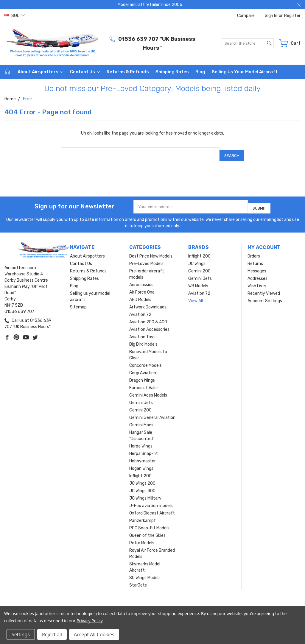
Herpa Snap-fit (144, 449)
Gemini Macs (141, 420)
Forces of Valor (144, 383)
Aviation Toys (142, 332)
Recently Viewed (264, 288)
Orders (254, 251)
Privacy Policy (90, 621)
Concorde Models (146, 360)
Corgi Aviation (143, 368)
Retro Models (142, 538)
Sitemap (78, 302)
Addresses (257, 273)
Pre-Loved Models (146, 259)
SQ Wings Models (145, 573)
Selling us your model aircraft (245, 72)
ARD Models (140, 295)
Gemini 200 (140, 405)
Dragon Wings (142, 375)
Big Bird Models (143, 339)
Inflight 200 (140, 471)
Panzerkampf (143, 516)
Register (292, 16)
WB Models (198, 281)
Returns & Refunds (128, 72)
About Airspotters (41, 72)
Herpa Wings (141, 441)
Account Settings (265, 296)
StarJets (138, 580)
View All (196, 296)
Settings (21, 634)
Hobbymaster (143, 456)
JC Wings (197, 259)
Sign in (271, 16)
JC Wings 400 (142, 486)
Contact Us (85, 72)
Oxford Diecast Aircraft (152, 508)
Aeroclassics (141, 280)
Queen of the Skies (147, 530)
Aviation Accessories (149, 324)
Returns (255, 259)
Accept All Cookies (94, 634)
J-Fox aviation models (151, 501)
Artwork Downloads (148, 302)
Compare (246, 16)
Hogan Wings (141, 463)
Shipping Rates (172, 72)
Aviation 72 (140, 309)
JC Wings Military (145, 493)
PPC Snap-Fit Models (149, 523)
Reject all (52, 634)
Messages (257, 266)
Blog (200, 72)
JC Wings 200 (142, 478)
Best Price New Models (151, 251)
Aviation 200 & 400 (148, 317)
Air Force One (142, 287)
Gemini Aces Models (148, 390)
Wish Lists (257, 281)
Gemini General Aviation (152, 413)
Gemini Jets (141, 398)
